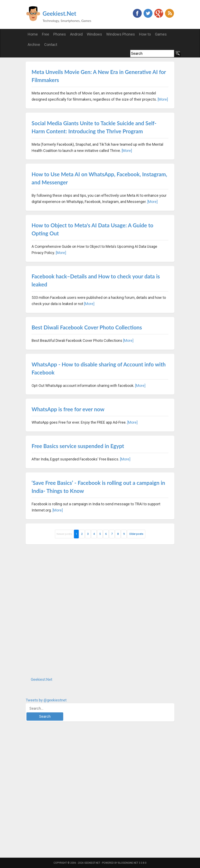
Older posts (136, 534)
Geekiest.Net (59, 13)
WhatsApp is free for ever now (68, 409)
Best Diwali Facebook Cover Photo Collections (87, 327)
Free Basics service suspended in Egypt (78, 446)
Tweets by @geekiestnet (46, 700)
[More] (163, 99)
